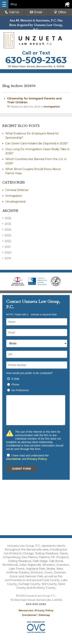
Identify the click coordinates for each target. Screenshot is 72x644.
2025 (7, 224)
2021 (7, 247)
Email (36, 12)
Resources (26, 610)
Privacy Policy (37, 459)
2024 (7, 230)
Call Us (12, 12)
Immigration (52, 107)
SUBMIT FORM (21, 469)
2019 (7, 258)
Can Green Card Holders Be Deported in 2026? (37, 143)
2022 (7, 241)
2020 (7, 252)
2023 (7, 235)
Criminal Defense (17, 190)
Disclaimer (14, 459)
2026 (7, 218)
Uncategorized (15, 202)
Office (60, 12)
